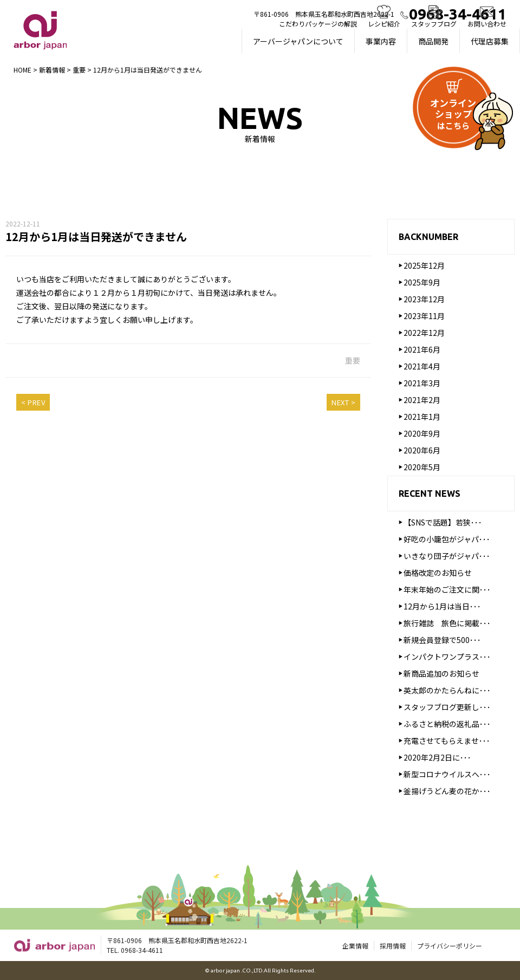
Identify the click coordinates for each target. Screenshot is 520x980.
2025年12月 (424, 267)
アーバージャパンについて (298, 41)
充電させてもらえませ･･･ (447, 742)
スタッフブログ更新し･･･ (447, 709)
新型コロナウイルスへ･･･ (447, 776)
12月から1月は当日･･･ (442, 608)
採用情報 (393, 947)
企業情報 (355, 947)
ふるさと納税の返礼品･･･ (447, 725)
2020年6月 (422, 452)
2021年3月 (422, 385)
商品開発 (433, 41)
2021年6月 (422, 351)
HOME (22, 70)
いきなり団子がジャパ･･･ (447, 557)
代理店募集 (490, 41)
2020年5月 (422, 469)
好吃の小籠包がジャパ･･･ (447, 541)
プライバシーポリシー (450, 947)
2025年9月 (422, 284)
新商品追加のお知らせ (441, 675)
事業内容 (381, 41)
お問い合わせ (487, 24)
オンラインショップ (453, 113)
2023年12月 (424, 301)
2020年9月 (422, 435)
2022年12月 (424, 334)
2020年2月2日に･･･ (437, 759)
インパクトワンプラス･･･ (447, 658)
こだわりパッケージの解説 (318, 24)
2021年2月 (422, 401)
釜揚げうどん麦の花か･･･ (447, 793)
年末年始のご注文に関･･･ (447, 591)
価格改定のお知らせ (438, 574)
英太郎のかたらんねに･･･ (447, 692)
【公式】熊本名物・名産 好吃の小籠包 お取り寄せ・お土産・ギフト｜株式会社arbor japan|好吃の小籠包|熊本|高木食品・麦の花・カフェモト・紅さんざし (40, 30)
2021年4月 (422, 368)
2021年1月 (422, 418)
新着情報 (52, 70)
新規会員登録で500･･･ (442, 641)
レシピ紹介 (384, 24)
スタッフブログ (434, 24)
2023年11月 (424, 317)
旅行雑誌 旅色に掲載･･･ (447, 625)
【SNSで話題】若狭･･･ (443, 524)
